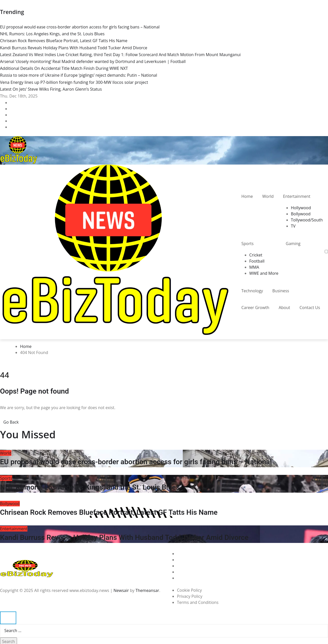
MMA (254, 267)
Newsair (121, 590)
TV (293, 226)
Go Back (11, 422)
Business (281, 291)
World (268, 196)
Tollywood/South (307, 220)
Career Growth (255, 308)
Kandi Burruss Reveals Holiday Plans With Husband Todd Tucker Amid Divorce (124, 537)
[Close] (8, 618)
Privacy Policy (190, 596)
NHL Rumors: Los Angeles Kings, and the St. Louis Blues (90, 487)
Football (257, 261)
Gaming (293, 244)
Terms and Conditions (198, 602)
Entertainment (297, 196)
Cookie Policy (189, 590)
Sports (248, 244)
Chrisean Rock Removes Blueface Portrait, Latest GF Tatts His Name (109, 512)
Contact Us (310, 308)
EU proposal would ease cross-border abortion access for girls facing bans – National (136, 462)
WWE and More (264, 273)
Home (247, 196)
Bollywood (301, 214)
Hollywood (301, 208)
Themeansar (147, 590)
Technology (252, 291)
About (284, 308)
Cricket (256, 255)
